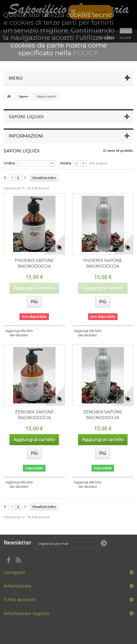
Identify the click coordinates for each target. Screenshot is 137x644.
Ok (126, 31)
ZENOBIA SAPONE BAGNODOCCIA (34, 415)
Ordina (9, 163)
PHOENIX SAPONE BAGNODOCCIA (34, 263)
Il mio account (20, 600)
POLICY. (86, 53)
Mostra (66, 163)
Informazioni (26, 136)
